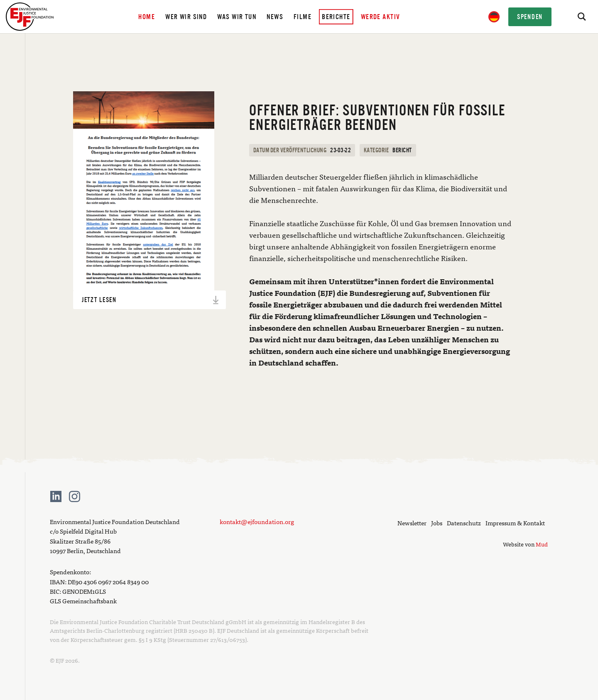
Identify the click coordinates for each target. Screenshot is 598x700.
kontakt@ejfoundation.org (257, 521)
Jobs (437, 523)
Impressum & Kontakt (515, 523)
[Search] (581, 17)
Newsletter (412, 523)
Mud (542, 544)
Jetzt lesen (151, 300)
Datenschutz (464, 523)
